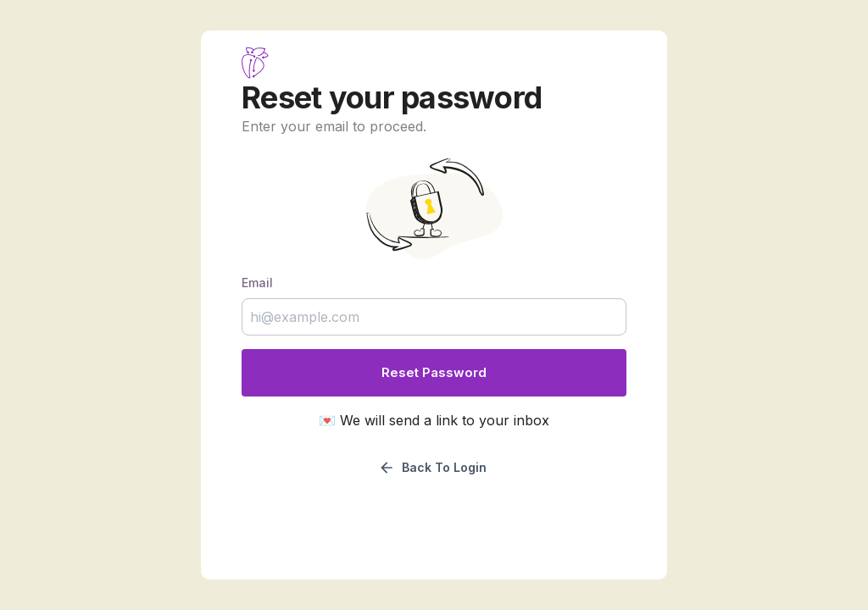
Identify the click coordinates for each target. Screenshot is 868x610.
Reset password (434, 372)
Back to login (432, 468)
